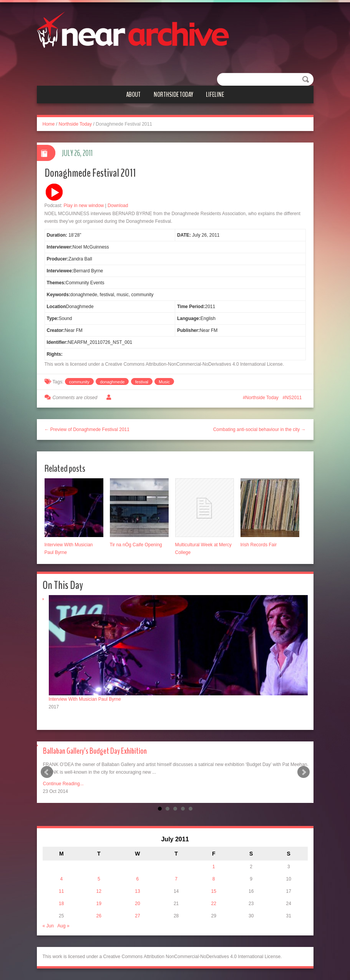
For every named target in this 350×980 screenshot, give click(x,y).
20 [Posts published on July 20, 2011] (137, 904)
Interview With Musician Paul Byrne (85, 699)
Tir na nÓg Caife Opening (136, 545)
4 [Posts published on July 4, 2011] (61, 879)
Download (118, 206)
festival (142, 382)
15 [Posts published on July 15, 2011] (213, 891)
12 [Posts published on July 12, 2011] (99, 891)
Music (164, 382)
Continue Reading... (63, 784)
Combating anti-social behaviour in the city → (260, 429)
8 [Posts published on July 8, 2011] (214, 879)
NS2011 (293, 398)
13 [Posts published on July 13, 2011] (137, 891)
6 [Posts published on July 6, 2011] (138, 879)
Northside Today (173, 95)
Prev (47, 772)
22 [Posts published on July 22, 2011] (213, 904)
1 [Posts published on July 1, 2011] (214, 867)
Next (304, 772)
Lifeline (215, 95)
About (133, 95)
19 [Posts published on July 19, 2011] (99, 904)
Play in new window (84, 206)
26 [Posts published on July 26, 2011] (99, 916)
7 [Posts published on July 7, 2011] (176, 879)
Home (49, 124)
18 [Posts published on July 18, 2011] (61, 904)
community (79, 382)
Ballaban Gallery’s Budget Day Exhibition (95, 751)
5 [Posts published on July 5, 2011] (99, 879)
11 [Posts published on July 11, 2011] (61, 891)
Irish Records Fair (259, 545)
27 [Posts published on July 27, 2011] (137, 916)
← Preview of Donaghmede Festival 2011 (87, 429)
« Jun (48, 926)
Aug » (63, 926)
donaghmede (112, 382)
